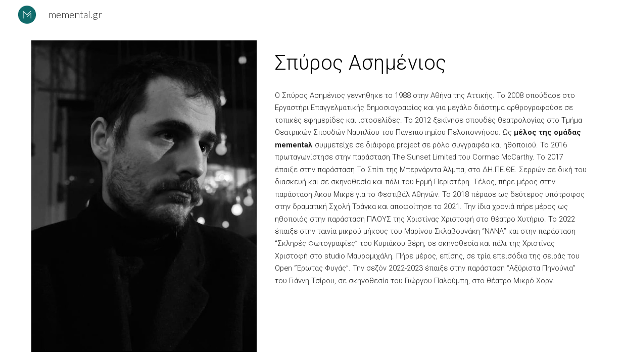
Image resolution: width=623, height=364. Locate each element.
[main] (431, 61)
